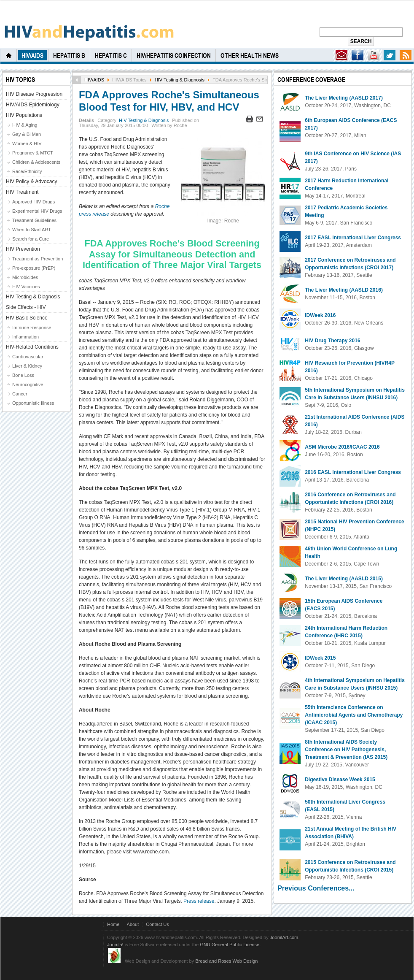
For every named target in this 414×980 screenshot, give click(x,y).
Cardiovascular (28, 357)
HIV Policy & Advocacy (31, 181)
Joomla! (115, 945)
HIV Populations (24, 115)
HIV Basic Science (27, 318)
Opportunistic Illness (33, 403)
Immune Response (32, 328)
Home (113, 924)
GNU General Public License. (230, 945)
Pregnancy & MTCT (33, 153)
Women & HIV (27, 143)
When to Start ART (32, 230)
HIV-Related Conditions (32, 347)
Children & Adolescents (36, 162)
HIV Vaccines (26, 287)
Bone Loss (23, 375)
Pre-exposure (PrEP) (34, 268)
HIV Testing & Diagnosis (180, 80)
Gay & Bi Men (27, 134)
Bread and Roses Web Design (226, 961)
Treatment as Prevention (38, 259)
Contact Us (157, 924)
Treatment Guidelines (34, 220)
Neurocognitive (28, 384)
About (133, 924)
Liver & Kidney (27, 366)
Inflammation (26, 337)
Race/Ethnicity (27, 171)
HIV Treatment (22, 192)
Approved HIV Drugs (34, 202)
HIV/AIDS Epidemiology (33, 105)
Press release (199, 901)
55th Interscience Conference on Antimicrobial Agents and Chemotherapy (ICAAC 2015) (354, 715)
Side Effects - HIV (26, 307)
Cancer (20, 394)
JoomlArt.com (284, 937)
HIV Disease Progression (34, 94)
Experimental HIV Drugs (37, 211)
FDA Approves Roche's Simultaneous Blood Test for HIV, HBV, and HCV (169, 101)
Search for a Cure (31, 239)
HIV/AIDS (94, 80)
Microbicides (25, 277)
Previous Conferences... (316, 888)
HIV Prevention (23, 249)
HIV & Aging (25, 125)
